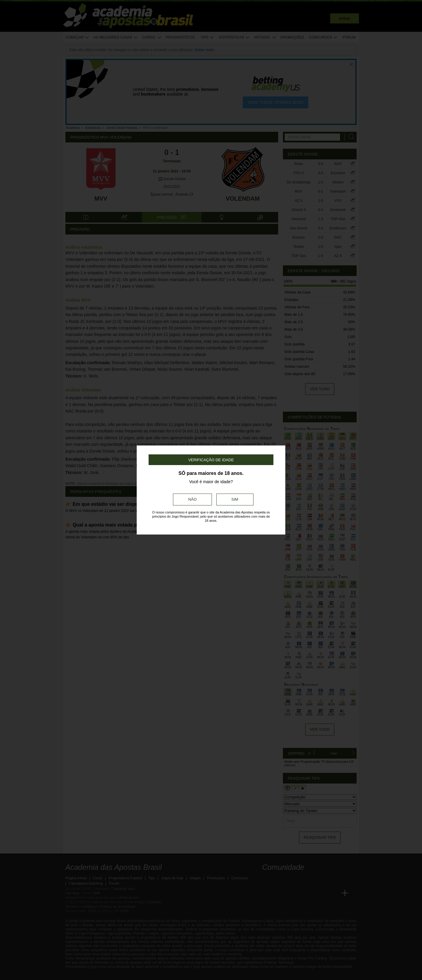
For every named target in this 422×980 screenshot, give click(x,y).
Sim (235, 499)
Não (192, 499)
